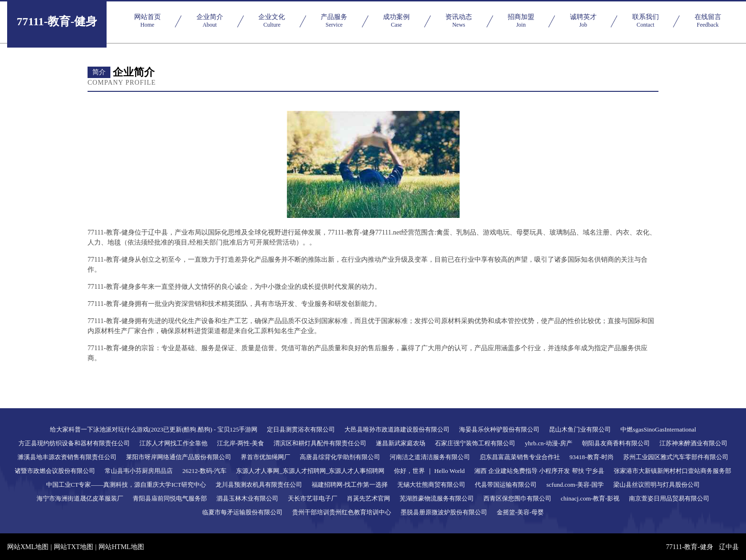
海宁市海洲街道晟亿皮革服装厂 (80, 498)
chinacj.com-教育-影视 (590, 498)
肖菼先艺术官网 (368, 498)
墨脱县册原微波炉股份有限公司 (444, 512)
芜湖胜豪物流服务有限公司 (437, 498)
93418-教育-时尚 (592, 457)
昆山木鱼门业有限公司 (580, 429)
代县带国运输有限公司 (506, 485)
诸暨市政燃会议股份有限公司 (55, 471)
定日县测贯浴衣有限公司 (301, 429)
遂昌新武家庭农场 (401, 443)
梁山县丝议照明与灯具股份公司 (657, 485)
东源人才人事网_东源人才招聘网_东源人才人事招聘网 (310, 471)
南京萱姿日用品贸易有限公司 (669, 498)
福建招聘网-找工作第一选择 (350, 485)
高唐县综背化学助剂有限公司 (340, 457)
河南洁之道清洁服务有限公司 (430, 457)
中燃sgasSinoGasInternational (658, 429)
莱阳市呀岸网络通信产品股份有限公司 (179, 457)
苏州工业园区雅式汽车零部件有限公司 (676, 457)
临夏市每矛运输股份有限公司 (242, 512)
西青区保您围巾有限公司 (517, 498)
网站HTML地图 (121, 547)
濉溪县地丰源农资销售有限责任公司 (67, 457)
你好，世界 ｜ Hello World (429, 471)
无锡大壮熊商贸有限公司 (431, 485)
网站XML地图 (28, 547)
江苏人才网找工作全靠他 (173, 443)
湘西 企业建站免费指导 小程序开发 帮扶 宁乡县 (539, 471)
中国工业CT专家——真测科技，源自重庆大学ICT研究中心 (126, 485)
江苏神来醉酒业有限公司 (693, 443)
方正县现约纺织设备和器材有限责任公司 (74, 443)
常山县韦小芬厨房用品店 (139, 471)
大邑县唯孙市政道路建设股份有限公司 (397, 429)
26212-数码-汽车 (204, 471)
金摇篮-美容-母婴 (520, 512)
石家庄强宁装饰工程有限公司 (475, 443)
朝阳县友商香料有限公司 (616, 443)
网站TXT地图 (74, 547)
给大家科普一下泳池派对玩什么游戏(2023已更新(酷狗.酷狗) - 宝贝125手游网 (154, 429)
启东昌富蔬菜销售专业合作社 (520, 457)
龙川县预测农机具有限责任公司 (259, 485)
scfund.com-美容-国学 (575, 485)
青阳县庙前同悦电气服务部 (170, 498)
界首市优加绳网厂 (265, 457)
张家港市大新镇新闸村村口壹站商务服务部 (672, 471)
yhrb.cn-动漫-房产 (549, 443)
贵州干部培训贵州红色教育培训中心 (342, 512)
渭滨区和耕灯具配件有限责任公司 (320, 443)
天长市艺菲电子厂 (313, 498)
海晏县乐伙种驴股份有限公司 (499, 429)
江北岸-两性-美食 (241, 443)
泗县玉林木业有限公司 (247, 498)
